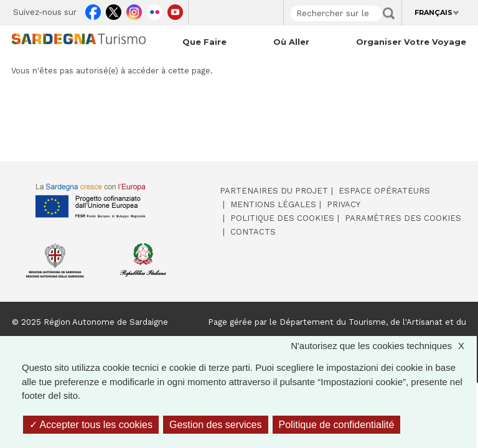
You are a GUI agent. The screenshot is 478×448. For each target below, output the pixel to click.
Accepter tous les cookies (91, 425)
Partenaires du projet (274, 191)
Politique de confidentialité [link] (337, 425)
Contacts (253, 232)
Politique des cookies (282, 218)
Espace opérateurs (384, 191)
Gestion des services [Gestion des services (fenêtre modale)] (216, 425)
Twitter (114, 10)
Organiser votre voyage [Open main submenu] (411, 42)
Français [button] (433, 12)
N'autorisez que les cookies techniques (384, 346)
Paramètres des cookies (403, 218)
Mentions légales (273, 204)
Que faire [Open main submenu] (204, 42)
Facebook (93, 10)
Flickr (155, 10)
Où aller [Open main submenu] (291, 42)
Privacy (344, 204)
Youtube (175, 10)
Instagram (134, 10)
